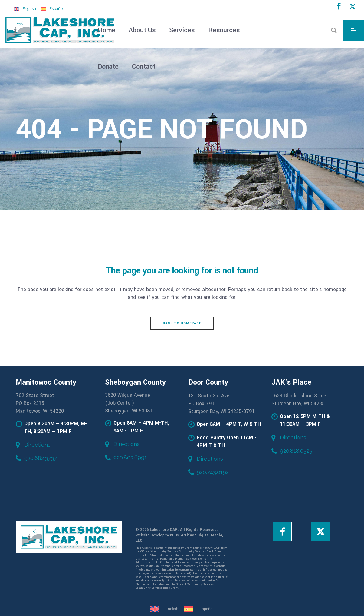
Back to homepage (182, 323)
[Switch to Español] (52, 9)
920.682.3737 (41, 458)
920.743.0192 (213, 472)
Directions (37, 445)
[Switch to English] (25, 9)
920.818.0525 (296, 451)
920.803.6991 (130, 457)
